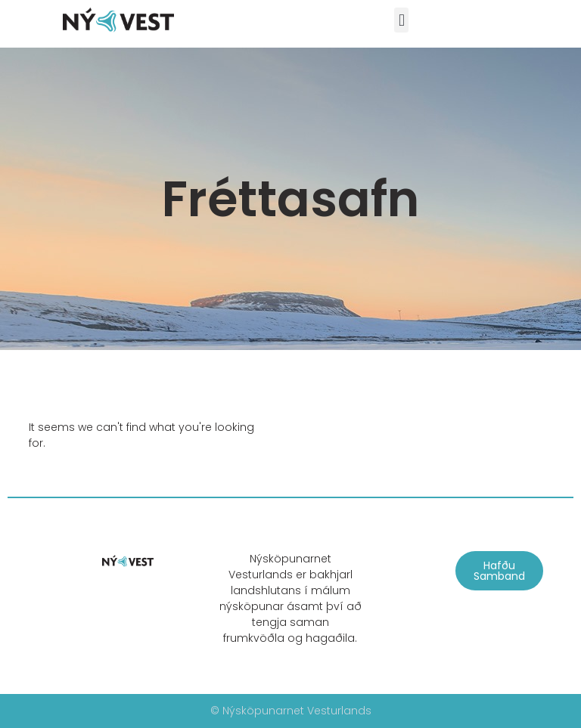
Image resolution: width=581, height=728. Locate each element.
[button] (401, 20)
